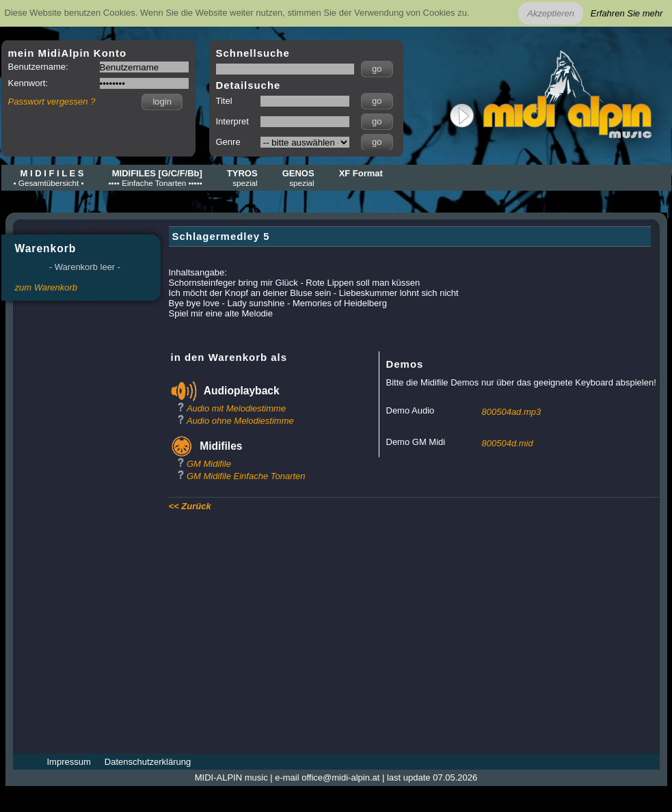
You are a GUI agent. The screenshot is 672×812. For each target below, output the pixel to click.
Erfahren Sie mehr (627, 13)
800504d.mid (508, 443)
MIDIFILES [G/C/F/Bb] (156, 178)
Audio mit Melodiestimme (236, 408)
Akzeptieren (551, 13)
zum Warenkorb (46, 287)
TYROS (242, 178)
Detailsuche (248, 85)
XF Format (361, 173)
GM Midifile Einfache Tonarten (246, 476)
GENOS (298, 178)
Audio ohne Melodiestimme (240, 421)
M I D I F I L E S (49, 178)
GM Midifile (209, 464)
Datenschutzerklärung (148, 762)
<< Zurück (190, 506)
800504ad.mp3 (512, 412)
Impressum (69, 762)
